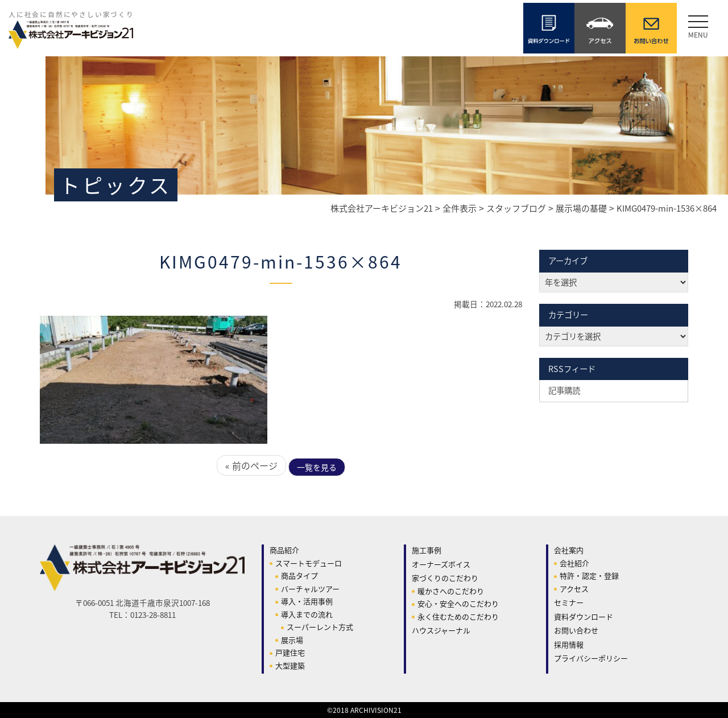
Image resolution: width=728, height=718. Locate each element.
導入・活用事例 (307, 601)
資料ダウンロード (584, 616)
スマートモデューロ (309, 563)
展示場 (292, 640)
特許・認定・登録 (589, 575)
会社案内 (569, 550)
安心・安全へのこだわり (458, 603)
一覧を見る (317, 467)
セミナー (569, 602)
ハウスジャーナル (441, 630)
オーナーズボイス (441, 564)
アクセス (574, 589)
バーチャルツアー (310, 589)
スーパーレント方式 (320, 627)
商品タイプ (299, 575)
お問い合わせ (576, 630)
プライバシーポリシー (591, 658)
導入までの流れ (307, 614)
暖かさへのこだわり (451, 591)
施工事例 (427, 550)
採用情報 (569, 644)
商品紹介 (284, 550)
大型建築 (290, 665)
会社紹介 (574, 563)
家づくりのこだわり (445, 578)
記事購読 (564, 390)
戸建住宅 (290, 652)
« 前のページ (251, 465)
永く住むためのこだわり (458, 616)
